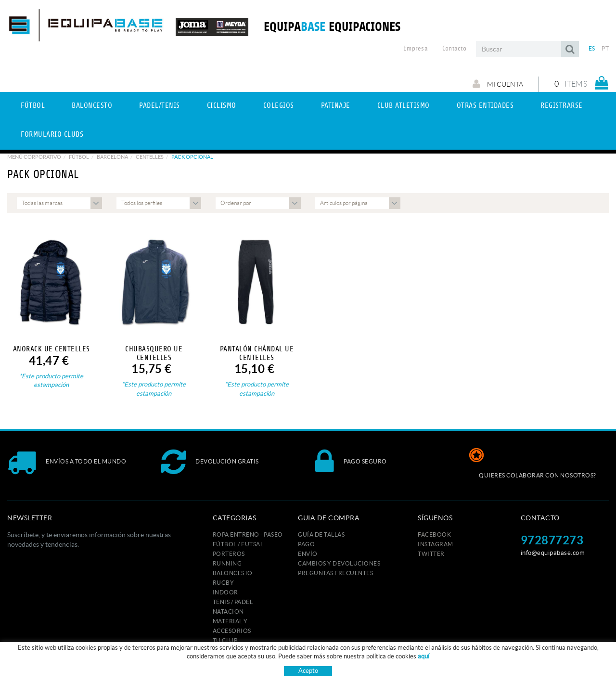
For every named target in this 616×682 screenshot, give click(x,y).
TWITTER (431, 554)
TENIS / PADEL (233, 602)
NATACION (228, 611)
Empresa (416, 49)
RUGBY (224, 583)
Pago (306, 544)
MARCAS (225, 660)
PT (605, 48)
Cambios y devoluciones (339, 563)
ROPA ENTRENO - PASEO (248, 534)
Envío (308, 554)
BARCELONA (112, 157)
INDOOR (225, 592)
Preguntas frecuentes (335, 573)
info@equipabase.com (553, 553)
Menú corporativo (34, 157)
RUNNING (227, 563)
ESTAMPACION (234, 650)
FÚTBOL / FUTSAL (238, 544)
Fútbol (79, 157)
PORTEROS (229, 554)
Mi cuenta (498, 84)
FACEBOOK (434, 534)
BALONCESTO (233, 573)
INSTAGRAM (436, 544)
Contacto (454, 49)
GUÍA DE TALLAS (321, 534)
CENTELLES (150, 157)
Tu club (225, 640)
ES (592, 48)
